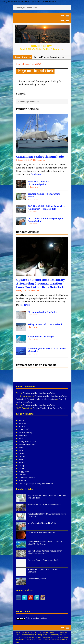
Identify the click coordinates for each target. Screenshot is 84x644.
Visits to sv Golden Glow (36, 618)
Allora (21, 420)
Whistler (22, 480)
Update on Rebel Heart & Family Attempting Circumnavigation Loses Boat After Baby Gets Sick (40, 283)
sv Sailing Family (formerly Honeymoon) (36, 483)
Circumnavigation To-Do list (42, 312)
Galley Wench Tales (27, 441)
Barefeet (23, 423)
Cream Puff (24, 429)
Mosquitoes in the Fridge (41, 337)
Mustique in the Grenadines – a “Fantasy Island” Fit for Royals (45, 543)
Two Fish (23, 474)
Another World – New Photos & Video (44, 505)
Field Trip (23, 435)
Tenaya (22, 465)
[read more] (37, 174)
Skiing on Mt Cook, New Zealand (45, 324)
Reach (22, 459)
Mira (21, 450)
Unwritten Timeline (27, 477)
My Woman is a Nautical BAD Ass (42, 523)
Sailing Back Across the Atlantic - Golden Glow (36, 399)
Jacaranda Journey (27, 444)
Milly (21, 447)
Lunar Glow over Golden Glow (41, 532)
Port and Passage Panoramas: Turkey (44, 560)
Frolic (21, 438)
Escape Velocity (26, 432)
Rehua (22, 462)
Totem (22, 468)
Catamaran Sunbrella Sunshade (40, 157)
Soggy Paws (24, 471)
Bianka (22, 426)
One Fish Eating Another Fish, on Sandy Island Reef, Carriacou (45, 552)
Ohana (22, 456)
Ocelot (22, 453)
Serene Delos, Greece (37, 579)
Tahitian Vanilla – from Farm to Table (39, 393)
